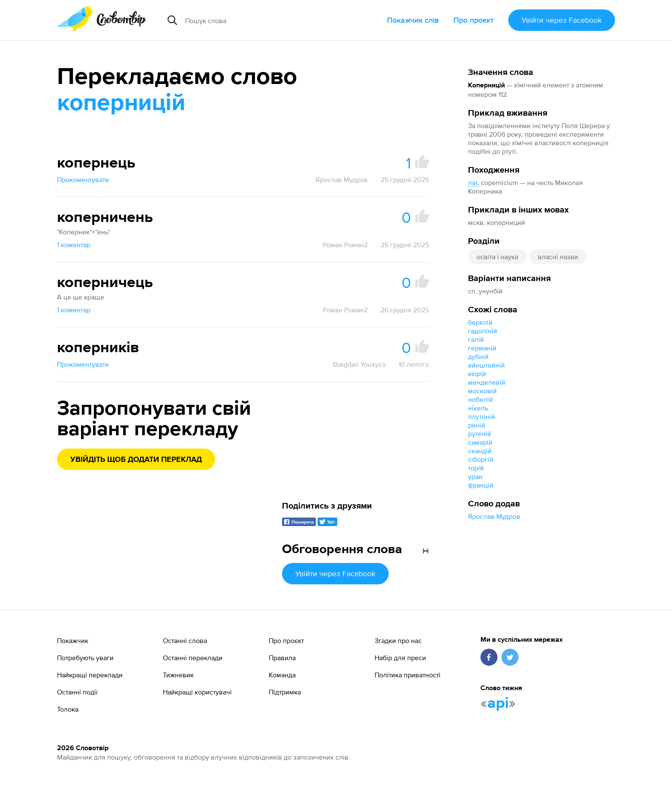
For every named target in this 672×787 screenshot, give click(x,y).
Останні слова (185, 640)
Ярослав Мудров (494, 516)
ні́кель (478, 408)
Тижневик (178, 675)
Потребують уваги (85, 658)
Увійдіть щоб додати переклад (136, 460)
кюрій (477, 374)
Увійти (562, 20)
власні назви (558, 257)
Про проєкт (474, 20)
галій (476, 339)
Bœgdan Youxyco (359, 364)
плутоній (481, 416)
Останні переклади (193, 658)
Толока (68, 709)
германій (482, 348)
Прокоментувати (83, 180)
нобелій (480, 399)
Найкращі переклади (90, 675)
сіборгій (481, 459)
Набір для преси (400, 658)
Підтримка (285, 692)
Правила (282, 658)
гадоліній (483, 331)
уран (475, 476)
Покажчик (73, 640)
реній (477, 425)
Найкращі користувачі (197, 692)
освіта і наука (497, 257)
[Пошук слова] (262, 20)
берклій (480, 322)
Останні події (77, 692)
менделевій (487, 382)
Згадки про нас (398, 640)
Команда (282, 675)
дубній (478, 356)
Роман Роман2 (345, 245)
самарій (480, 442)
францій (481, 485)
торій (476, 468)
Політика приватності (408, 675)
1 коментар (74, 245)
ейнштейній (486, 365)
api (498, 703)
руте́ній (480, 434)
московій (482, 391)
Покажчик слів (413, 20)
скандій (480, 451)
